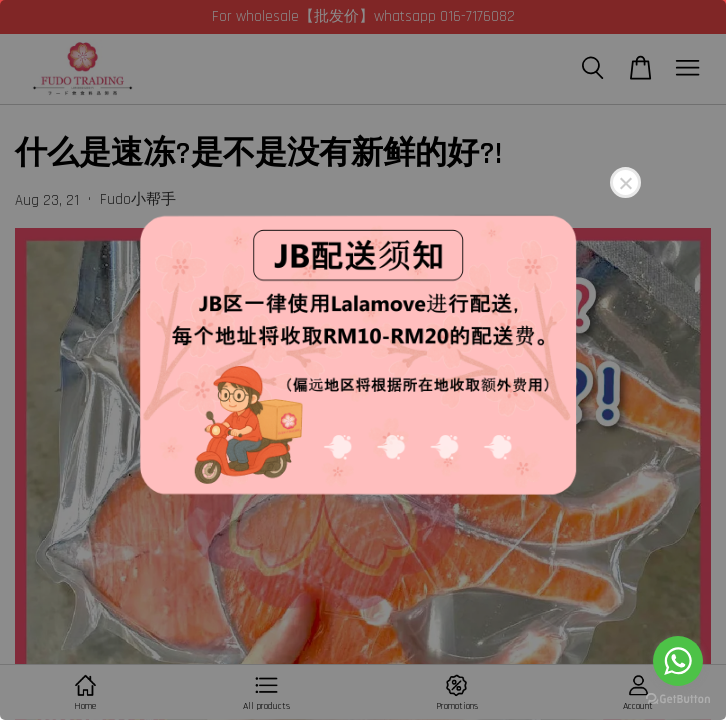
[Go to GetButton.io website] (678, 699)
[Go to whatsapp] (678, 661)
